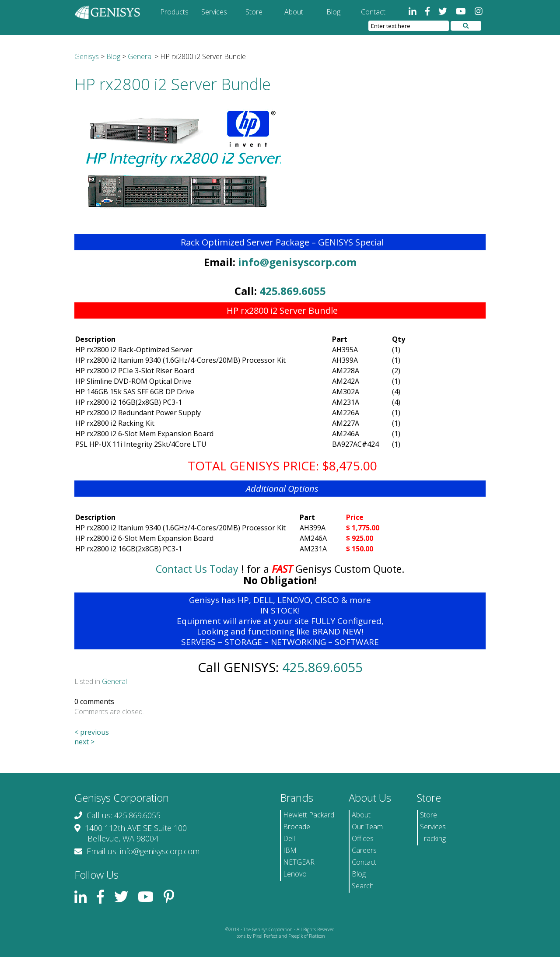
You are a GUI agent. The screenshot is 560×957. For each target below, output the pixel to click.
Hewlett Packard (309, 815)
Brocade (297, 827)
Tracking (433, 838)
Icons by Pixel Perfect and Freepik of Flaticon (280, 936)
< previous (92, 732)
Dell (289, 838)
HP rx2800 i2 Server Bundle (173, 84)
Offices (363, 838)
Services (214, 12)
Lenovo (295, 874)
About (294, 12)
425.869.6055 (293, 291)
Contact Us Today (197, 569)
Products (174, 12)
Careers (364, 850)
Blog (333, 12)
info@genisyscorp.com (297, 262)
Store (254, 12)
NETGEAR (299, 862)
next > (84, 742)
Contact (373, 12)
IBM (290, 850)
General (114, 681)
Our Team (367, 827)
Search (363, 886)
